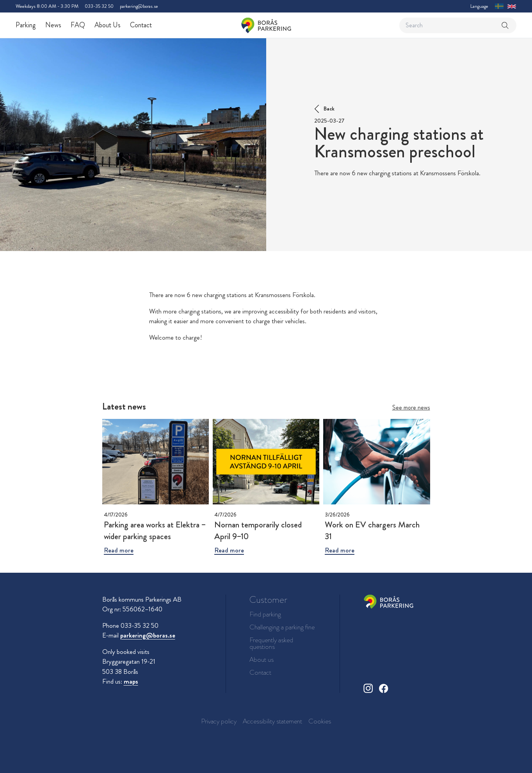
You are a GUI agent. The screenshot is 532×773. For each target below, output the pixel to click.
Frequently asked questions (271, 643)
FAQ (78, 25)
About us (262, 660)
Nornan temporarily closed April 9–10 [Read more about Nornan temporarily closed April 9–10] (258, 530)
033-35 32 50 (99, 6)
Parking (26, 25)
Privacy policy (219, 721)
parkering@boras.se (139, 6)
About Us (108, 25)
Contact (141, 25)
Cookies (320, 721)
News (53, 25)
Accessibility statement (272, 721)
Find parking (265, 614)
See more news (411, 407)
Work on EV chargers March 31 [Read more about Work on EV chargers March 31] (372, 530)
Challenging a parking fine (282, 627)
